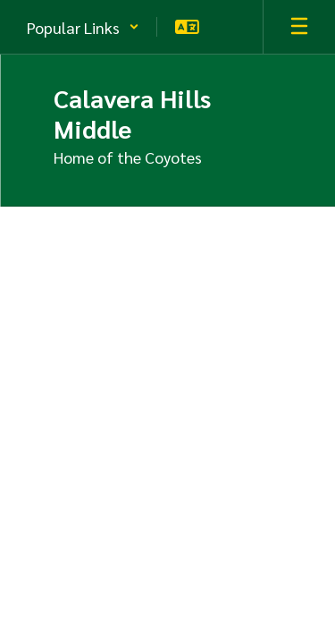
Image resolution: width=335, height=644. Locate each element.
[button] (83, 27)
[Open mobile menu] (299, 27)
